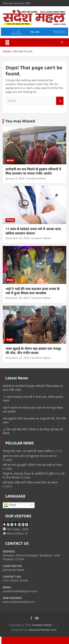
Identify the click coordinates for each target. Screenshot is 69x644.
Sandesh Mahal (36, 178)
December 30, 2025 (17, 238)
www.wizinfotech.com (43, 630)
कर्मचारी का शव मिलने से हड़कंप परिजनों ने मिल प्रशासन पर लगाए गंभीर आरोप (33, 171)
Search (60, 101)
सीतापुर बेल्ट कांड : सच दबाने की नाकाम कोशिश (27, 451)
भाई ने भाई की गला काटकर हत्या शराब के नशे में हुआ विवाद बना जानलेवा (33, 291)
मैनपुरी (9, 340)
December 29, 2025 (17, 358)
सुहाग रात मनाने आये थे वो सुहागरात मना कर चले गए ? (30, 456)
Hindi (10, 505)
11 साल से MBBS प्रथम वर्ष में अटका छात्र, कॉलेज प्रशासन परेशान (34, 231)
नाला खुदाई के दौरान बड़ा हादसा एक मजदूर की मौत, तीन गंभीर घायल (33, 351)
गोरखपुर (10, 220)
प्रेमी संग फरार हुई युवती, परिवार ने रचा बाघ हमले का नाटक (32, 465)
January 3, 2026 (15, 178)
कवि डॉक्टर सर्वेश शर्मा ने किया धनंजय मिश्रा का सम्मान (30, 482)
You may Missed (20, 121)
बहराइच (10, 160)
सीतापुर (10, 280)
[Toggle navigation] (7, 42)
